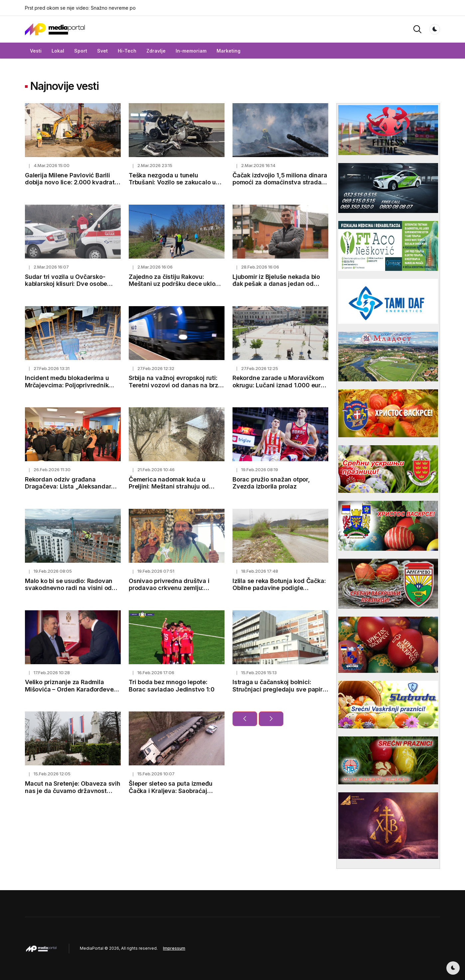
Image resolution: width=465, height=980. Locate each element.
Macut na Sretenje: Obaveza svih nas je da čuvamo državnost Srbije (73, 791)
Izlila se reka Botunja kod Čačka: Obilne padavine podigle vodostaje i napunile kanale (279, 588)
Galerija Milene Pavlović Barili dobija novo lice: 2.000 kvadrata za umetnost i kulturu (72, 182)
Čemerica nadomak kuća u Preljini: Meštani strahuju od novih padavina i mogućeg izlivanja (169, 490)
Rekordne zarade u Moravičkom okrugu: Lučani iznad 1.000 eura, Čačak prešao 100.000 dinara (279, 385)
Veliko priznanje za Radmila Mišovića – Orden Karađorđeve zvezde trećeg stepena (69, 689)
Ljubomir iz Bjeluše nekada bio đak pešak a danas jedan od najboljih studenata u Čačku (276, 284)
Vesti (36, 51)
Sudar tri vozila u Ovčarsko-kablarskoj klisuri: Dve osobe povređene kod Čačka (66, 284)
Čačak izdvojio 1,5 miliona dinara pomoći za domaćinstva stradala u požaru (280, 182)
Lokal (58, 51)
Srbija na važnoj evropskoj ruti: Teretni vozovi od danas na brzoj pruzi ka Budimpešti (176, 385)
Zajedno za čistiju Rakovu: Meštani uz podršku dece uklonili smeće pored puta (176, 284)
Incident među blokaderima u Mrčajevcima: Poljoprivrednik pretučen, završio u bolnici (67, 385)
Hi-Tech (127, 51)
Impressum (174, 948)
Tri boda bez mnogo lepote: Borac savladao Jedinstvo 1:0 (171, 686)
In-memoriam (191, 51)
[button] (417, 29)
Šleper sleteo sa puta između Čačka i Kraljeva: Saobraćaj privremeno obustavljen (170, 791)
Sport (81, 51)
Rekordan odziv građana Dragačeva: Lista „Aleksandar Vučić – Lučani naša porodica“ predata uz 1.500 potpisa (68, 490)
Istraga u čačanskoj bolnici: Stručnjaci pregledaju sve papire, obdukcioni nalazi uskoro (280, 689)
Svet (102, 51)
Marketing (229, 51)
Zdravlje (156, 51)
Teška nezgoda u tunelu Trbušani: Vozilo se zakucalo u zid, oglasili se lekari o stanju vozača (172, 186)
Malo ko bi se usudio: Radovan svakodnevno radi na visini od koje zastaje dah (69, 588)
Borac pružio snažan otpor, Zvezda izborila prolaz (271, 483)
